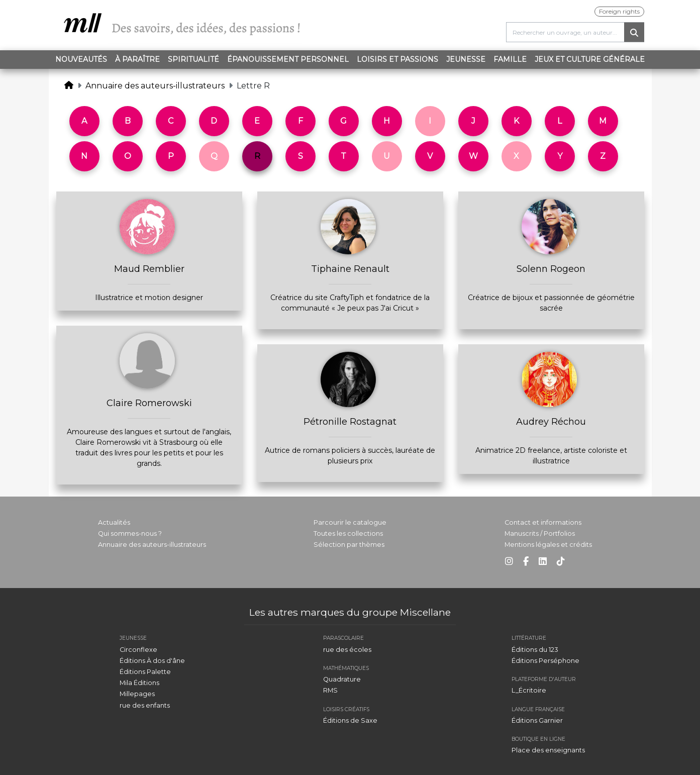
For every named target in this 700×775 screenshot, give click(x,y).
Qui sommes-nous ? (130, 534)
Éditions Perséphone (545, 661)
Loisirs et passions (397, 59)
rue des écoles (347, 650)
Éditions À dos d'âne (152, 661)
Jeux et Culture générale (590, 59)
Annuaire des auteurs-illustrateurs (155, 86)
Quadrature (342, 679)
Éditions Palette (145, 672)
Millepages (137, 694)
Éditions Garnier (537, 720)
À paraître (137, 59)
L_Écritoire (529, 690)
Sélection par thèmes (349, 545)
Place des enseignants (548, 750)
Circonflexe (138, 650)
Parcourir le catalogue (350, 522)
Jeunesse (466, 59)
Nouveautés (81, 59)
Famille (510, 59)
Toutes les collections (348, 534)
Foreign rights (619, 11)
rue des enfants (145, 705)
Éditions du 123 (535, 650)
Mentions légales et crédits (548, 545)
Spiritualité (193, 59)
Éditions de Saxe (350, 720)
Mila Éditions (139, 683)
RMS (330, 690)
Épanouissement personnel (288, 59)
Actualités (114, 522)
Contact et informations (543, 522)
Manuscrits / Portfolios (540, 534)
